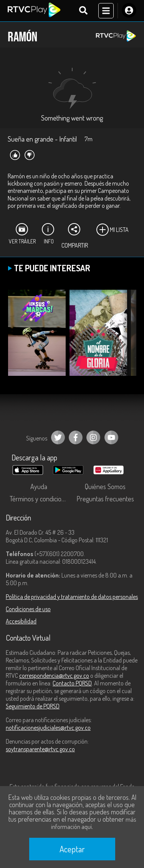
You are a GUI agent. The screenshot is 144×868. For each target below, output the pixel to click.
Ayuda (39, 486)
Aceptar (72, 849)
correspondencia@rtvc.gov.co (54, 675)
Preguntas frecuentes (105, 499)
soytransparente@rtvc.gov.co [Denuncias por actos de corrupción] (40, 749)
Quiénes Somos (105, 486)
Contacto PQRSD (72, 683)
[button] (127, 338)
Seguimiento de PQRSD (33, 706)
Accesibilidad (21, 621)
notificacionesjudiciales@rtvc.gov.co (48, 728)
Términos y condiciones (40, 499)
